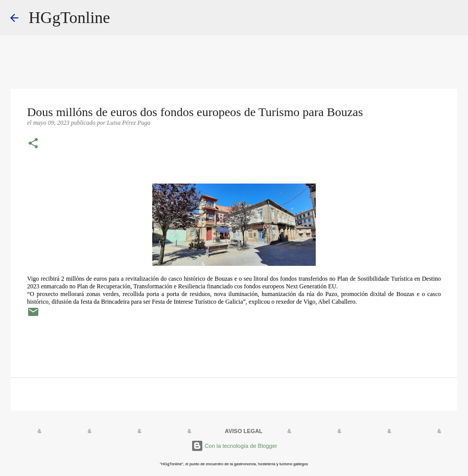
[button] (33, 144)
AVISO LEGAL (244, 431)
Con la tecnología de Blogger (234, 446)
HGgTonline (69, 17)
